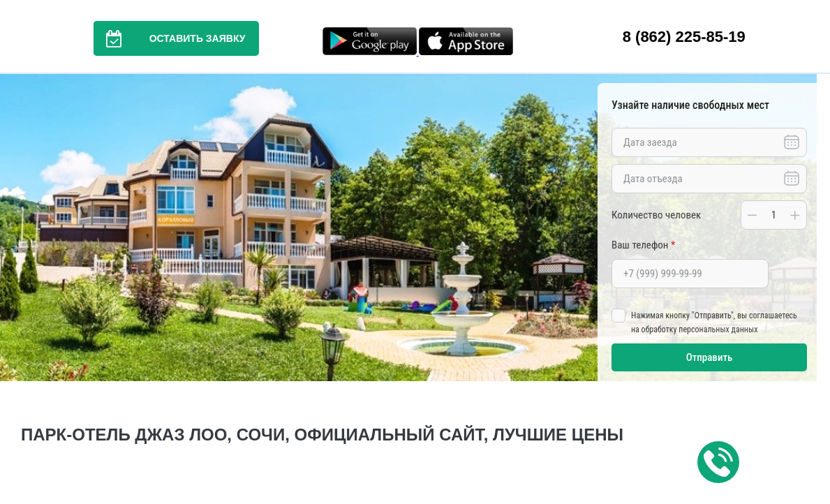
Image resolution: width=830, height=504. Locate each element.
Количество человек (656, 215)
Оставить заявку (170, 38)
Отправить (710, 357)
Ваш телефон (643, 245)
